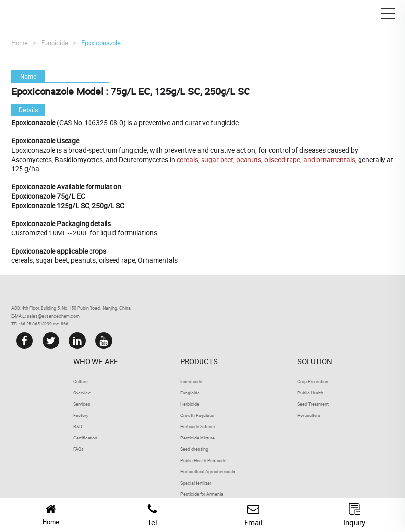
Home (20, 43)
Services (82, 404)
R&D (78, 427)
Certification (85, 438)
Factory (81, 415)
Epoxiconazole (101, 43)
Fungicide (55, 43)
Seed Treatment (313, 404)
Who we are (96, 361)
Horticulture (309, 415)
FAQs (79, 449)
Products (199, 361)
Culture (80, 382)
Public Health (310, 393)
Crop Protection (313, 382)
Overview (82, 393)
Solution (315, 361)
